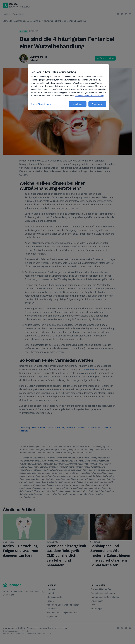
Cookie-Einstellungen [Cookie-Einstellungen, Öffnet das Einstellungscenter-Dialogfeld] (41, 104)
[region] (68, 87)
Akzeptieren (97, 104)
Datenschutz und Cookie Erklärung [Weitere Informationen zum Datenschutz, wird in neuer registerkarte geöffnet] (90, 96)
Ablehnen (78, 104)
